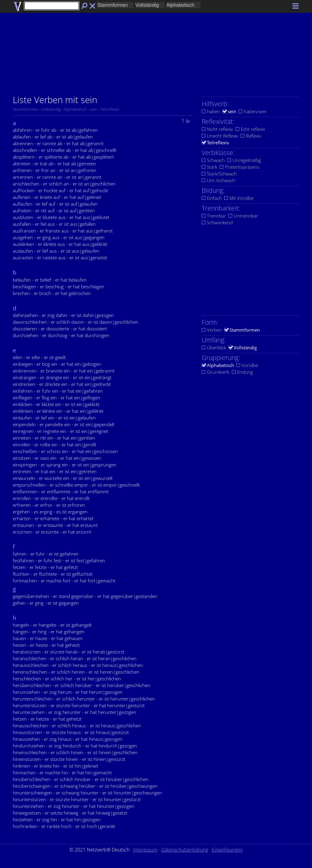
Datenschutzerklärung (185, 850)
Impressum (145, 850)
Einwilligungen (227, 850)
